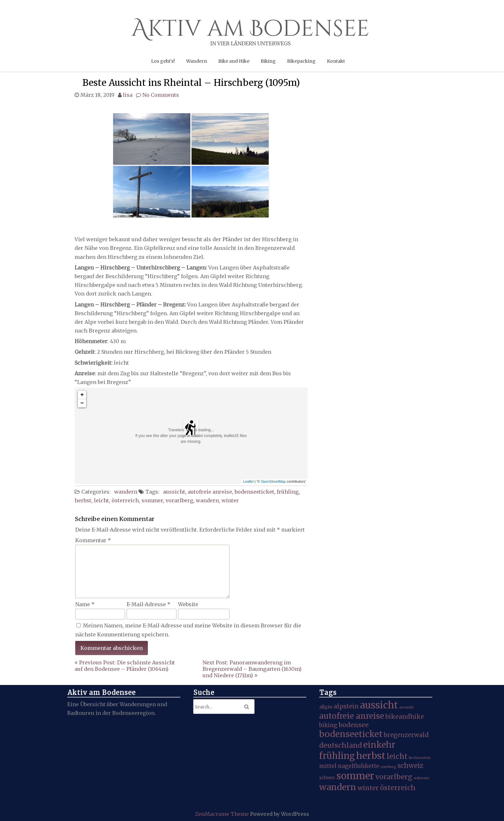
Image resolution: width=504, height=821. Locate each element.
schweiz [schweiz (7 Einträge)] (410, 766)
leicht (101, 500)
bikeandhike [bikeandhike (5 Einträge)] (405, 717)
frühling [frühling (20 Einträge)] (337, 756)
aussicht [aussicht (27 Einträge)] (379, 705)
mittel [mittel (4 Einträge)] (328, 766)
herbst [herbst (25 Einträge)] (371, 756)
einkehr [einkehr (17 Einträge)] (379, 745)
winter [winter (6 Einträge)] (368, 788)
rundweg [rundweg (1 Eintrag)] (388, 767)
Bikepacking (301, 61)
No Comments (161, 95)
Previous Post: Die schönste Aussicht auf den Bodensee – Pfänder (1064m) (125, 666)
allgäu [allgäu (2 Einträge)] (326, 707)
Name (85, 604)
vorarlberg (179, 500)
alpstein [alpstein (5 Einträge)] (346, 706)
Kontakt (336, 61)
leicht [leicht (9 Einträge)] (397, 756)
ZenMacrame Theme (223, 814)
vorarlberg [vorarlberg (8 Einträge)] (394, 777)
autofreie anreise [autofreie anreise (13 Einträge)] (352, 716)
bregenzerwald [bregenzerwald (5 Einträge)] (406, 735)
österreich (125, 500)
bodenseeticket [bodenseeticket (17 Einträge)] (351, 734)
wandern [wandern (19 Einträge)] (338, 787)
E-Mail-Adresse (148, 604)
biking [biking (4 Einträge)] (328, 725)
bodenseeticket (254, 492)
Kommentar (93, 540)
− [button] (82, 403)
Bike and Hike (234, 61)
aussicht (174, 492)
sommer (152, 500)
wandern (126, 492)
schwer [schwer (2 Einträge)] (327, 778)
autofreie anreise (210, 492)
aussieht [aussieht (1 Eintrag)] (406, 707)
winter (230, 500)
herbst (83, 500)
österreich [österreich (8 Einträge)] (398, 788)
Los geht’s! (163, 61)
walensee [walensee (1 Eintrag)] (422, 778)
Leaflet (248, 481)
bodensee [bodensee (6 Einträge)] (354, 725)
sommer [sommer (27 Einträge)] (355, 776)
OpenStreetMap (273, 481)
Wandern (197, 61)
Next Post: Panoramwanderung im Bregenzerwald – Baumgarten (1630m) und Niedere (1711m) (252, 669)
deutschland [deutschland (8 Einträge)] (341, 745)
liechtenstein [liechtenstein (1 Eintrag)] (420, 758)
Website (188, 604)
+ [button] (82, 395)
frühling (288, 492)
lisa (128, 95)
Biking (268, 61)
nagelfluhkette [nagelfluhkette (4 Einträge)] (359, 766)
